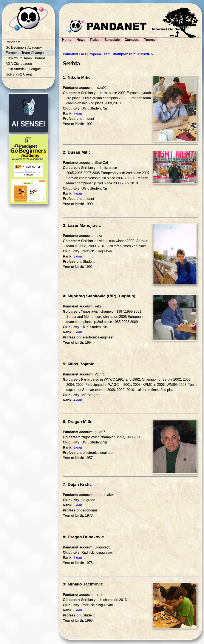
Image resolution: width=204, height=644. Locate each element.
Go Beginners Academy (24, 47)
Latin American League (23, 69)
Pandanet (13, 42)
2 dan (78, 505)
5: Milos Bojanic (79, 364)
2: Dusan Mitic (77, 152)
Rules (95, 40)
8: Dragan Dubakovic (83, 537)
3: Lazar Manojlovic (82, 225)
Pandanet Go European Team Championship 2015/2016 (108, 54)
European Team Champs (25, 53)
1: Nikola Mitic (77, 77)
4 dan (78, 400)
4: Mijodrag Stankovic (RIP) (90, 296)
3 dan (78, 447)
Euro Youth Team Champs (26, 58)
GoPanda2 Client (19, 74)
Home (67, 40)
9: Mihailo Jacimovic (83, 584)
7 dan (78, 114)
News (81, 40)
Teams (150, 40)
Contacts (132, 40)
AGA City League (19, 64)
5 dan (78, 256)
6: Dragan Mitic (78, 422)
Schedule (112, 40)
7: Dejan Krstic (77, 484)
